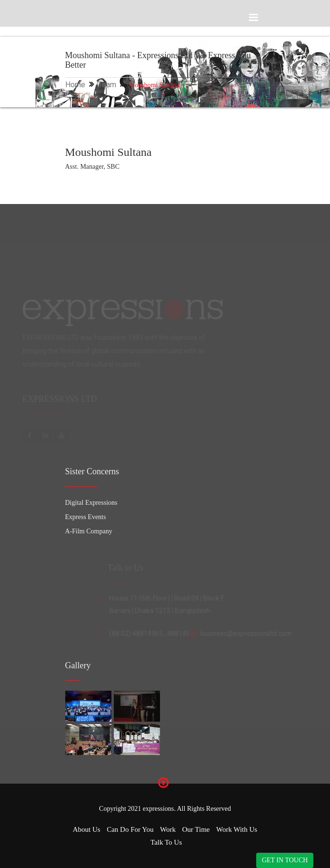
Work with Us (237, 829)
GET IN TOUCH (285, 860)
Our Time (196, 829)
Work (168, 829)
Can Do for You (130, 829)
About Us (87, 829)
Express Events (86, 517)
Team (107, 85)
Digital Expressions (91, 503)
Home (75, 85)
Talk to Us (166, 842)
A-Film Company (89, 531)
